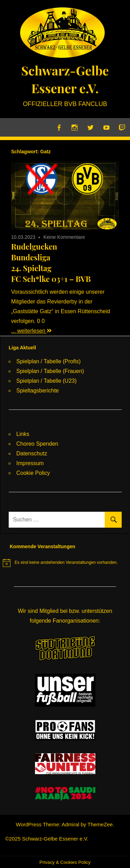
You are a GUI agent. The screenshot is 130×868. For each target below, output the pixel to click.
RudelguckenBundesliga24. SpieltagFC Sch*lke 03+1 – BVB (51, 262)
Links (23, 434)
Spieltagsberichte (38, 391)
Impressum (30, 463)
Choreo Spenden (37, 444)
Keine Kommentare (64, 237)
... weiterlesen (31, 331)
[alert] (60, 563)
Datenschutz (32, 453)
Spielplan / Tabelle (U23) (46, 381)
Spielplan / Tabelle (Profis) (49, 361)
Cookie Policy (33, 473)
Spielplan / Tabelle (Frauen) (50, 371)
